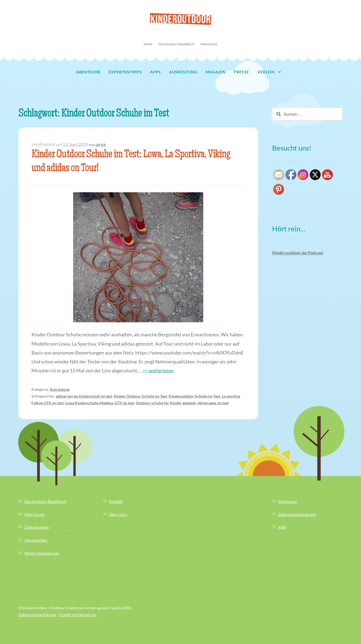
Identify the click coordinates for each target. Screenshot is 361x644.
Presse (241, 72)
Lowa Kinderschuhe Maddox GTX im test (100, 403)
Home (148, 44)
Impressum (287, 501)
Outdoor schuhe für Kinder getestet (166, 403)
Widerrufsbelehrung (42, 553)
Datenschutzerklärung (297, 514)
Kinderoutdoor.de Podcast (298, 253)
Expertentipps (125, 72)
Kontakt (116, 501)
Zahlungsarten (37, 527)
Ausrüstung (183, 72)
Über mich (118, 514)
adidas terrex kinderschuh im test (84, 396)
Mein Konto (209, 44)
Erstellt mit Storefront (78, 615)
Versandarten (36, 540)
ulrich (101, 144)
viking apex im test (213, 403)
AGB (282, 527)
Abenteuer (88, 72)
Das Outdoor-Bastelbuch (176, 44)
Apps (156, 72)
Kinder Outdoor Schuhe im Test (140, 396)
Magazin (216, 72)
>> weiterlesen (158, 370)
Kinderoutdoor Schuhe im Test (194, 396)
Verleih (266, 72)
